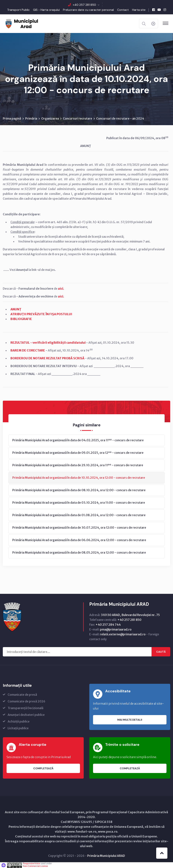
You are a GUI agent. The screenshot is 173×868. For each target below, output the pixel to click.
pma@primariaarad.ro (116, 629)
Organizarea (50, 118)
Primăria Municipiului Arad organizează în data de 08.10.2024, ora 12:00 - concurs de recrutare (79, 490)
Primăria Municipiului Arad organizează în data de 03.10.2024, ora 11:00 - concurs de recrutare (79, 503)
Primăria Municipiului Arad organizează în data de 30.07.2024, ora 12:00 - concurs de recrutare (79, 528)
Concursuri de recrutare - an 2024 (120, 118)
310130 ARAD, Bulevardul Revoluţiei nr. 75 (130, 615)
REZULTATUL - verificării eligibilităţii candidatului (48, 343)
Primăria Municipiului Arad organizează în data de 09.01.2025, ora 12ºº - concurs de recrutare (78, 453)
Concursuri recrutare (78, 118)
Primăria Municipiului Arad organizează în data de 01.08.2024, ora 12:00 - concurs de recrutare (79, 515)
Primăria (31, 118)
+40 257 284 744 (108, 625)
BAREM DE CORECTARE (28, 350)
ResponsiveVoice (31, 864)
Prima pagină (12, 118)
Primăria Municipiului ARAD (106, 856)
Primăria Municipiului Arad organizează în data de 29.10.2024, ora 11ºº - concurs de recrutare (78, 465)
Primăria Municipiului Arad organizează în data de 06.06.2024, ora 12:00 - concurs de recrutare (79, 540)
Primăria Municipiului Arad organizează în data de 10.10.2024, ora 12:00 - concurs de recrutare (79, 478)
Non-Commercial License (35, 866)
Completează (43, 768)
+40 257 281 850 (84, 5)
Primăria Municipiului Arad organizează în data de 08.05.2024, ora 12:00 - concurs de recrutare (79, 552)
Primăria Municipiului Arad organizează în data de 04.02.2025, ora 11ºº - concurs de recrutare (78, 440)
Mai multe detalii (130, 720)
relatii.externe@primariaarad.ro (123, 634)
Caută (161, 652)
